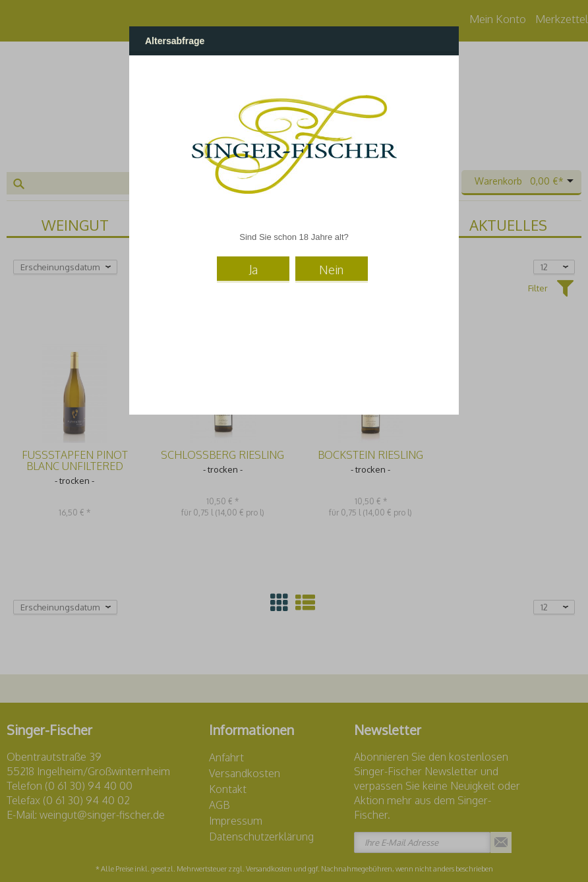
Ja (253, 270)
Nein (331, 270)
